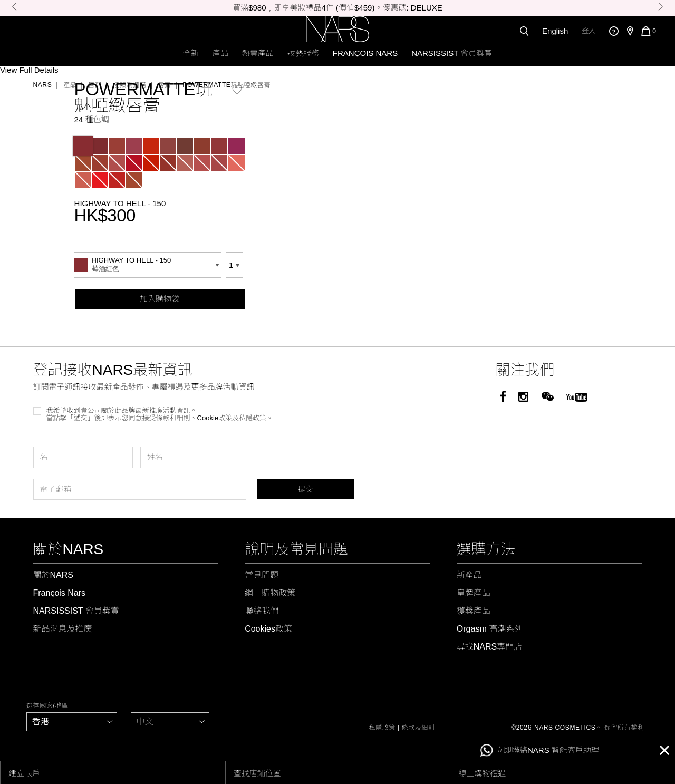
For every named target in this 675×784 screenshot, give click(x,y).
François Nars (365, 53)
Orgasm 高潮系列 (490, 629)
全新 (191, 53)
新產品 (469, 575)
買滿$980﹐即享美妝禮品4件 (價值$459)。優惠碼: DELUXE (337, 8)
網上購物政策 (270, 593)
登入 (589, 31)
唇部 (95, 85)
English (555, 31)
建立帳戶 (24, 773)
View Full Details (29, 70)
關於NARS (53, 575)
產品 (220, 53)
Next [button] (660, 7)
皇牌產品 (474, 593)
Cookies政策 (268, 629)
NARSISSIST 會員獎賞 (452, 53)
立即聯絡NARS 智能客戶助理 (539, 751)
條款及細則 (418, 728)
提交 (305, 489)
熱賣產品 (258, 53)
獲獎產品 (474, 611)
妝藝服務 (303, 53)
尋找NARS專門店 (489, 647)
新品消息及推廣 (63, 629)
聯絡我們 (262, 611)
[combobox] (148, 265)
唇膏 (164, 85)
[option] (337, 8)
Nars (43, 85)
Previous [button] (15, 7)
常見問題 (262, 575)
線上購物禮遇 (482, 773)
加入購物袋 (160, 299)
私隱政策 (382, 728)
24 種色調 (92, 119)
